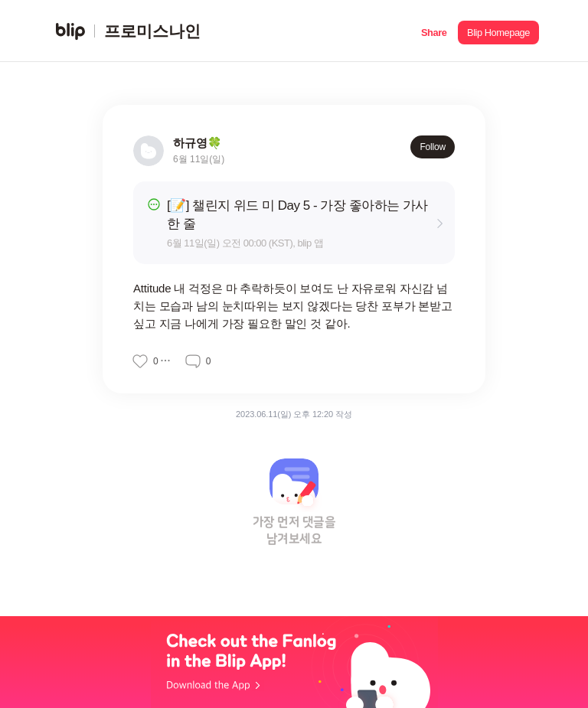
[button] (434, 31)
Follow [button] (433, 147)
